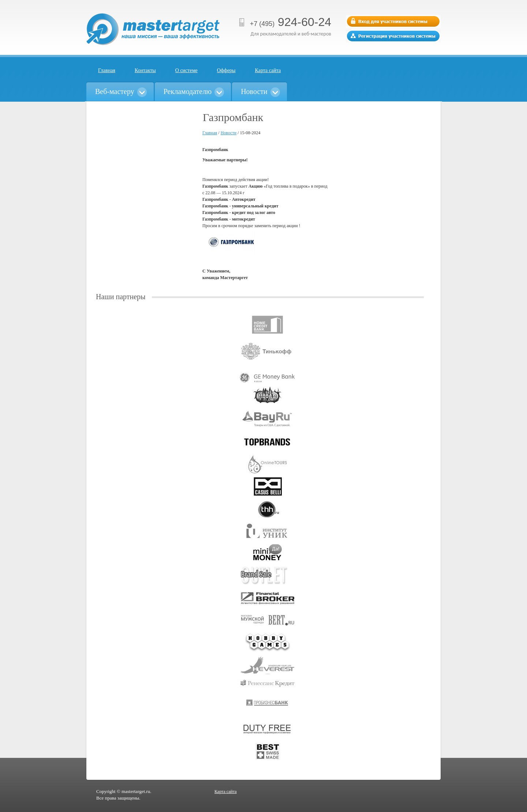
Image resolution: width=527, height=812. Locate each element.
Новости (229, 133)
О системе (186, 70)
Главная (107, 70)
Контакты (145, 70)
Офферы (226, 70)
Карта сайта (268, 70)
